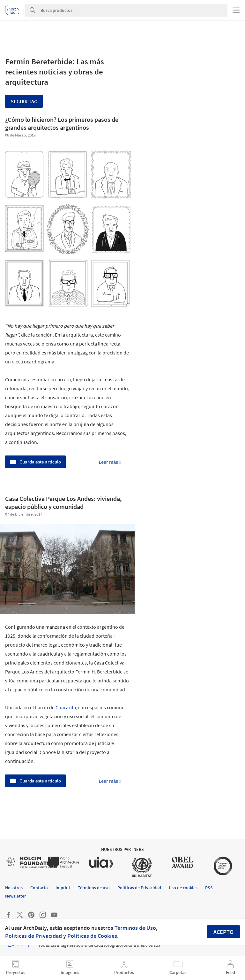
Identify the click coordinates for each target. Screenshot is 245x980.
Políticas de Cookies (92, 936)
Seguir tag (24, 101)
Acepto (223, 932)
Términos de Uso (135, 928)
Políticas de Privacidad (33, 936)
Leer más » (110, 462)
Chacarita (66, 707)
